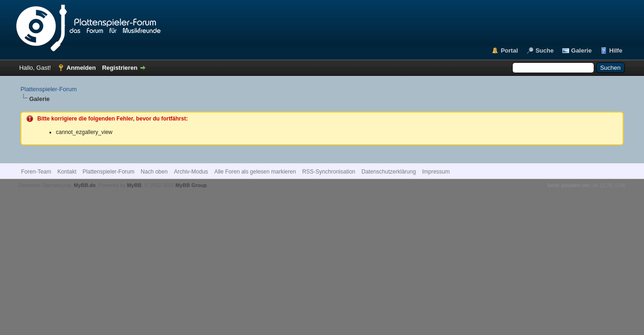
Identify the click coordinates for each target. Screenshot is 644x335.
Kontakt (67, 172)
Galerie (582, 50)
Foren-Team (36, 172)
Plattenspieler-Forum (49, 89)
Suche (545, 50)
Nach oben (154, 172)
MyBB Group (191, 185)
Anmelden (81, 68)
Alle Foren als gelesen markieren (255, 172)
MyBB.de (85, 185)
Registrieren (120, 68)
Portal (509, 50)
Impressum (436, 172)
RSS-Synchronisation (329, 172)
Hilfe (616, 50)
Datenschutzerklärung (389, 172)
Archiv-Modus (191, 172)
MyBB (134, 185)
